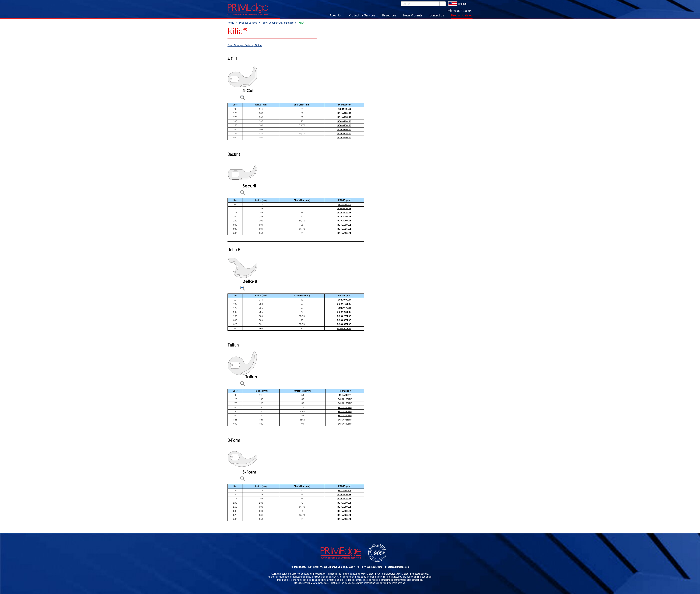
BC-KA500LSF (344, 520)
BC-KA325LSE (344, 230)
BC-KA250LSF (344, 508)
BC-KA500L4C (344, 138)
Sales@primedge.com (398, 568)
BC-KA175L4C (344, 118)
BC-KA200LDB (344, 313)
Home (231, 23)
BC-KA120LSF (344, 495)
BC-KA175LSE (344, 213)
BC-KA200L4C (344, 122)
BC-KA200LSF (344, 503)
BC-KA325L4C (344, 134)
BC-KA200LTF (345, 408)
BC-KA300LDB (344, 321)
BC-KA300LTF (345, 416)
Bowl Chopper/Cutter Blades (278, 23)
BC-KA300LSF (344, 512)
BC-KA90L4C (344, 110)
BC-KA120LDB (344, 305)
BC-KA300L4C (344, 130)
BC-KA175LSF (344, 499)
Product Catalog (248, 23)
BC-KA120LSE (344, 209)
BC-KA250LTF (345, 412)
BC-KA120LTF (345, 400)
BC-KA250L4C (344, 126)
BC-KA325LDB (344, 325)
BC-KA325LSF (344, 516)
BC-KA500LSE (344, 234)
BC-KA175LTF (345, 404)
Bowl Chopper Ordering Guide (245, 46)
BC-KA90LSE (344, 205)
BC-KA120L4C (344, 114)
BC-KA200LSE (344, 217)
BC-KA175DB (344, 309)
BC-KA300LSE (344, 226)
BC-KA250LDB (344, 317)
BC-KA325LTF (345, 420)
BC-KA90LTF (345, 396)
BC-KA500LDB (344, 329)
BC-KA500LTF (345, 424)
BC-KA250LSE (344, 222)
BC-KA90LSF (344, 491)
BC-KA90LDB (344, 300)
